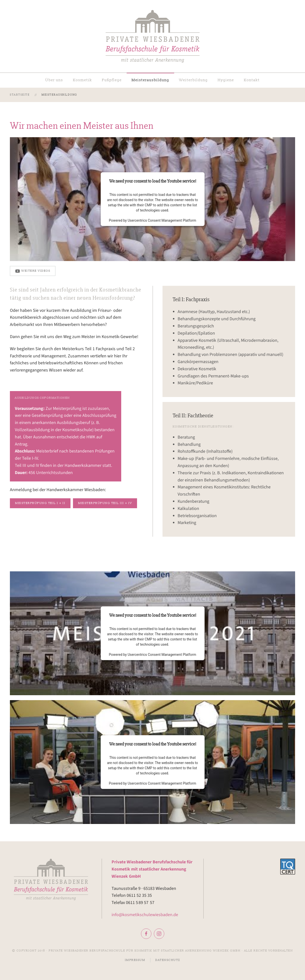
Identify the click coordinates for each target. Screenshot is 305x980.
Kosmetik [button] (82, 80)
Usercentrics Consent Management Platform (162, 220)
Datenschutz (168, 960)
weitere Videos (33, 271)
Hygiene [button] (226, 80)
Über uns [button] (54, 80)
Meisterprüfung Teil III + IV (105, 503)
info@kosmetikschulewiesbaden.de (145, 915)
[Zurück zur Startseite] (153, 36)
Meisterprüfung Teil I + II (40, 503)
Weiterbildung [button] (193, 80)
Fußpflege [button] (112, 80)
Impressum (135, 960)
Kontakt (252, 80)
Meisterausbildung (150, 80)
